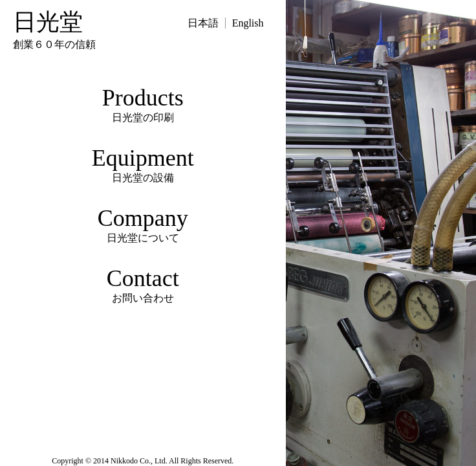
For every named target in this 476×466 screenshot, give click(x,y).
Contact (143, 285)
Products (143, 105)
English (248, 23)
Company (143, 225)
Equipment (143, 165)
